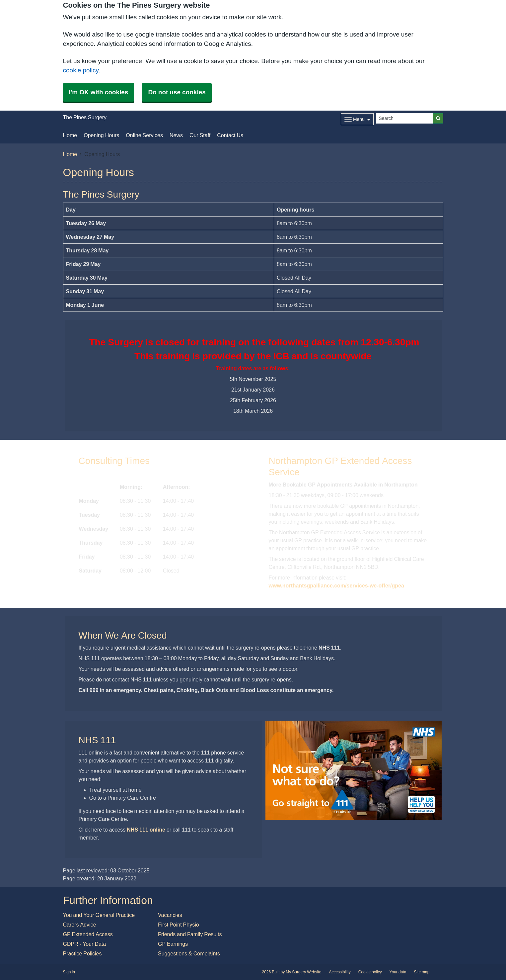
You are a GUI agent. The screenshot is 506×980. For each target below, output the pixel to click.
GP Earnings (173, 944)
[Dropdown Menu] (357, 119)
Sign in (69, 972)
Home (70, 135)
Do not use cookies (177, 92)
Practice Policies (82, 953)
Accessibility (340, 972)
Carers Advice (80, 925)
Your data (398, 972)
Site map (422, 972)
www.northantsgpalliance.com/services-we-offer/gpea (336, 585)
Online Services (144, 135)
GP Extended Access (88, 934)
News (176, 135)
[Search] (405, 118)
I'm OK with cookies (99, 92)
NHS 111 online (146, 830)
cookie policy (81, 70)
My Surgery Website (303, 972)
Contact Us (230, 135)
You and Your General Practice (99, 915)
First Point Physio (179, 925)
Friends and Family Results (190, 934)
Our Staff (200, 135)
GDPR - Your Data (85, 944)
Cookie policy (370, 972)
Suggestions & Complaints (189, 953)
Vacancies (170, 915)
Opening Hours (101, 135)
